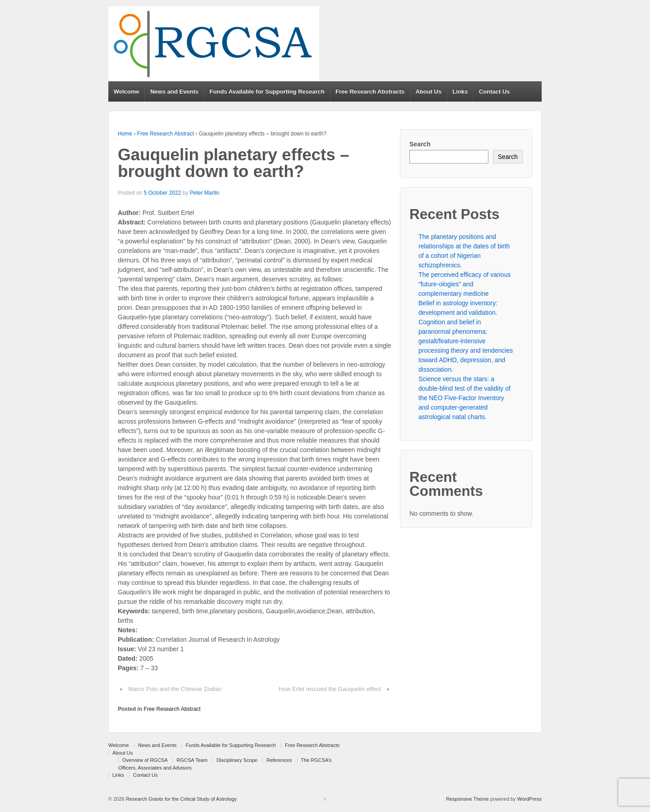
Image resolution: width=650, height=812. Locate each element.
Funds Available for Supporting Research (267, 91)
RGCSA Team (192, 760)
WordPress (529, 799)
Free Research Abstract (166, 134)
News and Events (174, 91)
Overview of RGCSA (145, 760)
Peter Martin (204, 193)
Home (125, 134)
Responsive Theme (467, 799)
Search (420, 144)
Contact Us (494, 91)
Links (460, 91)
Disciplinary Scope (237, 760)
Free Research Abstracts (370, 91)
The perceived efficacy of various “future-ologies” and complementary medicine (464, 284)
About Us (428, 91)
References (279, 760)
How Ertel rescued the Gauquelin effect (330, 689)
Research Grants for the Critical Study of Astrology (181, 799)
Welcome (127, 91)
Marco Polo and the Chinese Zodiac (175, 689)
